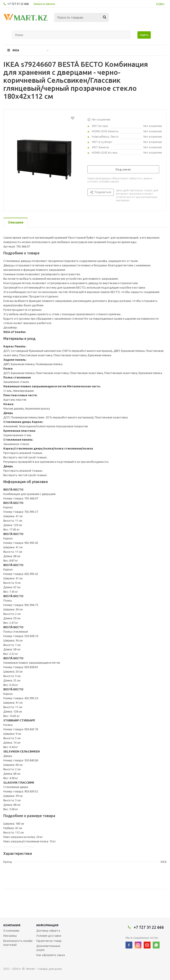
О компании (11, 931)
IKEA (16, 50)
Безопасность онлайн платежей (18, 943)
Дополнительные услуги (48, 948)
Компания (12, 925)
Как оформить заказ (51, 955)
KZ (158, 4)
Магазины (10, 936)
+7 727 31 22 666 (18, 4)
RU (163, 4)
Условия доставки (49, 936)
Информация (47, 925)
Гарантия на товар (49, 941)
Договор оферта (48, 931)
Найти (144, 35)
